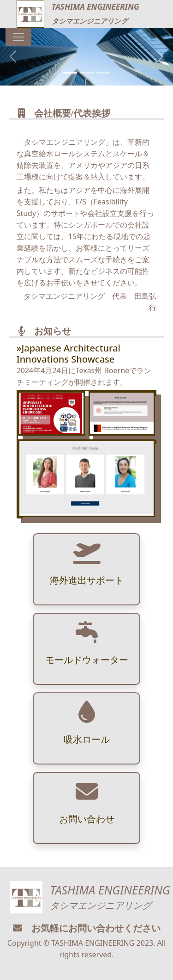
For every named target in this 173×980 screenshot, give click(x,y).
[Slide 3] (103, 73)
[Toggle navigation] (18, 37)
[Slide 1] (70, 73)
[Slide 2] (87, 73)
